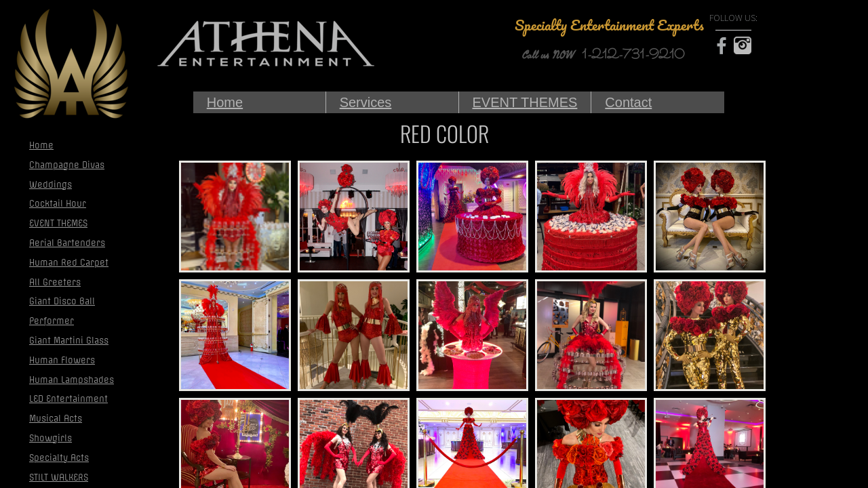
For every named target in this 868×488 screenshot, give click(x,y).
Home (225, 102)
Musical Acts (56, 419)
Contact (628, 102)
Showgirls (51, 438)
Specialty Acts (59, 458)
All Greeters (55, 282)
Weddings (51, 185)
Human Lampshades (72, 380)
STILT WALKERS (59, 477)
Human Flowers (62, 360)
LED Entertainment (68, 399)
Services (366, 102)
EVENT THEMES (525, 102)
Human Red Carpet (69, 263)
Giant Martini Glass (69, 341)
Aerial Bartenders (67, 243)
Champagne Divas (67, 165)
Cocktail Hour (58, 204)
